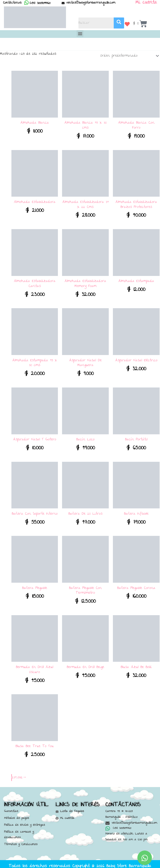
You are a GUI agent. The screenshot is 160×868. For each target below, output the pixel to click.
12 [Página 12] (21, 775)
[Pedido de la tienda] (129, 55)
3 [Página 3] (14, 775)
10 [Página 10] (19, 775)
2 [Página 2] (13, 775)
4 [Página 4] (16, 775)
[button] (80, 34)
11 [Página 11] (20, 775)
